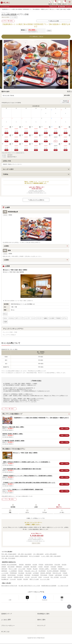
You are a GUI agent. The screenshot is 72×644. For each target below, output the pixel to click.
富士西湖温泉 (42, 571)
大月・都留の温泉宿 (38, 554)
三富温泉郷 (26, 567)
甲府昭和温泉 (13, 573)
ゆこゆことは (5, 631)
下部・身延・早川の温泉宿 (8, 558)
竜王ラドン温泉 (13, 569)
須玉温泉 (35, 565)
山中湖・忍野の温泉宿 (51, 554)
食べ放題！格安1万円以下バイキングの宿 (29, 586)
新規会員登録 (62, 7)
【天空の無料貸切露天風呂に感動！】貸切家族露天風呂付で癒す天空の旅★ (22, 469)
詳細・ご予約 (64, 428)
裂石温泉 (21, 571)
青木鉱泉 (4, 577)
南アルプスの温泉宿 (34, 556)
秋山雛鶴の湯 (5, 579)
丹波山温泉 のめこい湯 (31, 571)
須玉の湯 (10, 577)
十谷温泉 (40, 567)
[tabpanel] (36, 64)
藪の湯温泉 (34, 567)
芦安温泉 (51, 575)
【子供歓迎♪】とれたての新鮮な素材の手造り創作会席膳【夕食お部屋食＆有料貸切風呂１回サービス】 (29, 483)
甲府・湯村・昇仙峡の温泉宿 (9, 554)
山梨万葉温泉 (58, 575)
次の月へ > (70, 91)
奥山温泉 (35, 569)
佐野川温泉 (4, 569)
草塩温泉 (29, 569)
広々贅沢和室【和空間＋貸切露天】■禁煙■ (13, 441)
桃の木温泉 (28, 573)
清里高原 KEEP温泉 (46, 573)
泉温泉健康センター (63, 569)
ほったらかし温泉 (45, 579)
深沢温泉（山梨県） (44, 569)
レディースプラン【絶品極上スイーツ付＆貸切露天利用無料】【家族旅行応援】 (23, 490)
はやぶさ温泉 (22, 569)
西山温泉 (26, 579)
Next (68, 64)
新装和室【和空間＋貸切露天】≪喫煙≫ (13, 434)
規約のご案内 (41, 620)
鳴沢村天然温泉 (12, 575)
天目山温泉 (57, 565)
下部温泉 (65, 573)
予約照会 (59, 3)
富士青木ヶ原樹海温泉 (53, 571)
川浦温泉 (4, 575)
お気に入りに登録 (53, 21)
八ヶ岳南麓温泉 (13, 571)
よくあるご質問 (6, 620)
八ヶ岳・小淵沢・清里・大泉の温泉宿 (51, 556)
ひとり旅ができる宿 (63, 586)
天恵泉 (40, 577)
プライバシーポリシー (8, 626)
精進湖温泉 (28, 565)
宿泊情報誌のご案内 (43, 614)
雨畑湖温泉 (63, 571)
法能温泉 (4, 567)
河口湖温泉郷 (35, 575)
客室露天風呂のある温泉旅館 (49, 586)
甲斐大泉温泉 (44, 575)
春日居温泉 (27, 575)
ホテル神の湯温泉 (9, 14)
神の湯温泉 (21, 573)
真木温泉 (64, 565)
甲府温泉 (41, 565)
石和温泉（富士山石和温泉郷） (9, 565)
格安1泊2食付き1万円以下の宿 (9, 586)
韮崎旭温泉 (4, 571)
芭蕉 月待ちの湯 (57, 573)
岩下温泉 (66, 575)
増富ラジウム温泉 (34, 579)
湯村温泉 (21, 565)
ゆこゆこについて (53, 6)
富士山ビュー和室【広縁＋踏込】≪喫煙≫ (13, 427)
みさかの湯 (63, 577)
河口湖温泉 (20, 575)
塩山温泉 (19, 579)
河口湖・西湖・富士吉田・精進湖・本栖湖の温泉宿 (15, 556)
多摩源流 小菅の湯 (18, 577)
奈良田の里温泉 (49, 565)
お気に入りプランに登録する (36, 200)
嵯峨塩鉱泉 (19, 567)
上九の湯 (27, 577)
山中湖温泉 (36, 573)
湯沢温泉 (46, 567)
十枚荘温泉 (53, 567)
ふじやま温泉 (5, 573)
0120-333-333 (37, 189)
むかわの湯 (13, 579)
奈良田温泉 (54, 569)
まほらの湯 (34, 577)
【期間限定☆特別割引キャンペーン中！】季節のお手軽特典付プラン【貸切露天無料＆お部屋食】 (28, 476)
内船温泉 (60, 567)
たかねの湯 (46, 577)
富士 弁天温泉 (55, 577)
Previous (4, 64)
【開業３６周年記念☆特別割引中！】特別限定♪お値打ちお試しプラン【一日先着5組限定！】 (26, 462)
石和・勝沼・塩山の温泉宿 (25, 554)
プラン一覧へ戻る (8, 21)
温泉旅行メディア (7, 614)
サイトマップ (41, 626)
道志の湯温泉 (11, 567)
